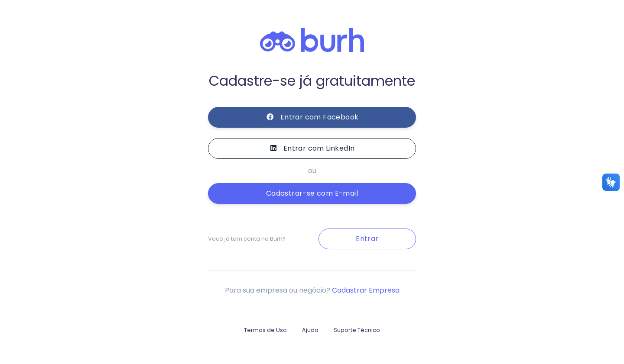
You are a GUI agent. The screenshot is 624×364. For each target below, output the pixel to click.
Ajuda (310, 330)
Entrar (367, 239)
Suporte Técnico (357, 330)
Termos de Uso (265, 330)
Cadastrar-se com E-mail (312, 193)
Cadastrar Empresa (366, 290)
